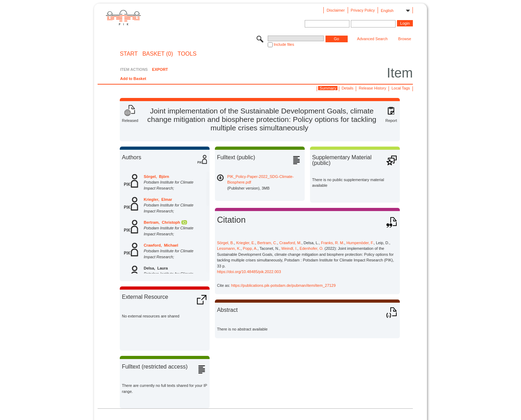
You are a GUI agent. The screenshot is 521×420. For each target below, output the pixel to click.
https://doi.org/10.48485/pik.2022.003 (249, 272)
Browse (405, 39)
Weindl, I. (290, 248)
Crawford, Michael (161, 245)
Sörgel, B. (225, 243)
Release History (373, 88)
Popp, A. (250, 248)
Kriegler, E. (246, 243)
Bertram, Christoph (162, 222)
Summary (328, 88)
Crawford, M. (290, 243)
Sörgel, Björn (156, 177)
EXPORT (160, 69)
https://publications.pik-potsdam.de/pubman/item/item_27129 (283, 285)
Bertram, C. (267, 243)
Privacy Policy (363, 10)
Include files (284, 44)
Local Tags (401, 88)
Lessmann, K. (229, 248)
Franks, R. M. (333, 243)
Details (348, 88)
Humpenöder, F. (360, 243)
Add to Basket (133, 79)
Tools (187, 54)
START (129, 54)
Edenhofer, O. (311, 248)
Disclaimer (336, 10)
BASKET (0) (158, 54)
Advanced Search (373, 39)
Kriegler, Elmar (158, 199)
